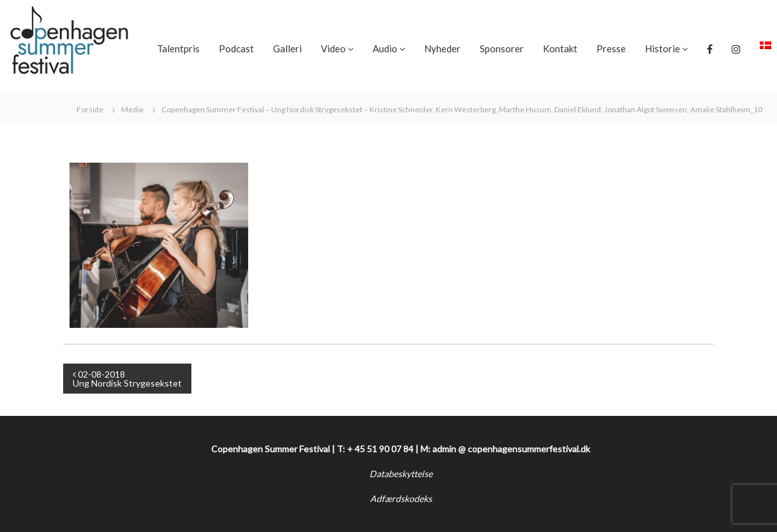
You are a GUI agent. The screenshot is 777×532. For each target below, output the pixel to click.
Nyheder (442, 48)
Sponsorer (502, 48)
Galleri (287, 48)
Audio (385, 48)
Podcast (236, 48)
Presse (611, 48)
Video (333, 48)
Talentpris (178, 48)
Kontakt (560, 48)
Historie (662, 48)
